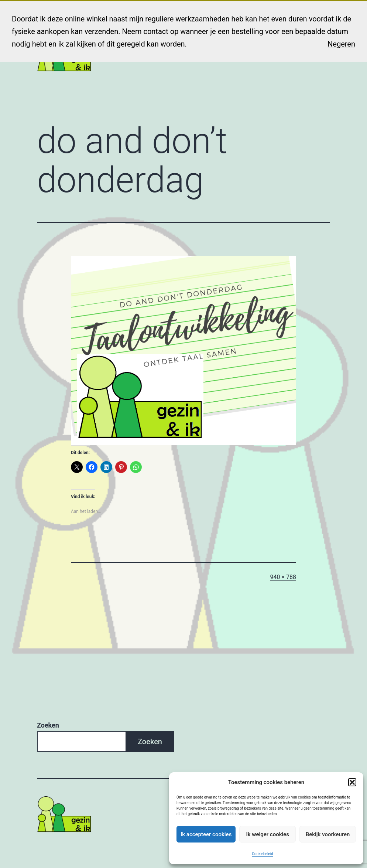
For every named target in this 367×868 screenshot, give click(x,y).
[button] (352, 782)
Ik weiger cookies (267, 834)
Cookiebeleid (262, 854)
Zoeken (48, 725)
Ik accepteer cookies (206, 834)
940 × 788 (283, 577)
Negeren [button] (341, 44)
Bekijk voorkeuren (328, 834)
